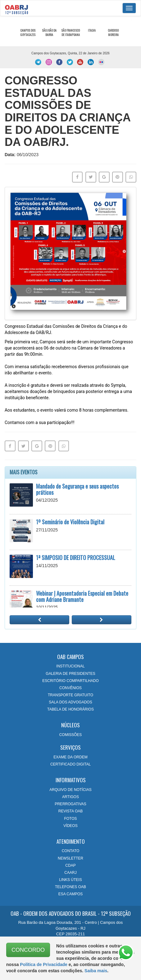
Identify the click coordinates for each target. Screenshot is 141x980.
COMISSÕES (71, 735)
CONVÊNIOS (70, 688)
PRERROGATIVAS (70, 804)
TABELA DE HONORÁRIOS (70, 709)
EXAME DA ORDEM (70, 757)
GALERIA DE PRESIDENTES (70, 674)
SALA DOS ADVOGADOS (70, 702)
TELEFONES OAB (70, 887)
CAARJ (70, 873)
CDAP (70, 865)
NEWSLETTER (70, 858)
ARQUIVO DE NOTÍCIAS (70, 790)
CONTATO (71, 851)
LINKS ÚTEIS (70, 880)
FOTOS (70, 819)
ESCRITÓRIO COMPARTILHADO (70, 681)
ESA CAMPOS (71, 894)
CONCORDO (28, 950)
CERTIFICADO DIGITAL (70, 764)
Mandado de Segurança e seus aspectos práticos (77, 489)
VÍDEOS (70, 826)
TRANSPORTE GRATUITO (70, 695)
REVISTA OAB (70, 811)
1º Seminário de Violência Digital (70, 522)
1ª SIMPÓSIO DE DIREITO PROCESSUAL (76, 558)
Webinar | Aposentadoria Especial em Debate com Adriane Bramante (82, 596)
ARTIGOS (70, 797)
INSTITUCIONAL (70, 666)
